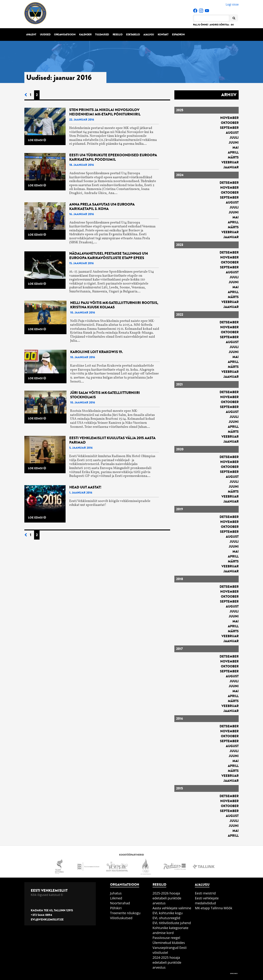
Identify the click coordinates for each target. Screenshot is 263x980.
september (229, 128)
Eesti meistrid (205, 893)
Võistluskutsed (121, 918)
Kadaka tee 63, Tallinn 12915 (52, 910)
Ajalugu (149, 35)
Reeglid (118, 35)
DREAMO (234, 973)
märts (233, 157)
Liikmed (116, 898)
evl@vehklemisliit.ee (47, 920)
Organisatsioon (65, 35)
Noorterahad (120, 903)
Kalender (85, 35)
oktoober (230, 123)
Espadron (178, 35)
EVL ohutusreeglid (166, 918)
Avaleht (31, 35)
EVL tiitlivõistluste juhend (172, 923)
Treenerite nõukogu (125, 913)
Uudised (45, 35)
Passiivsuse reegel (166, 938)
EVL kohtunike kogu (168, 913)
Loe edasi (37, 140)
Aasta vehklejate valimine (172, 908)
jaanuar (231, 167)
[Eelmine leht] (26, 95)
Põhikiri (116, 908)
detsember (229, 183)
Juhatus (116, 893)
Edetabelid (133, 35)
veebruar (230, 162)
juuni (234, 143)
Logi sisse (232, 4)
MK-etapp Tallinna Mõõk (214, 908)
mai (236, 147)
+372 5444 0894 (41, 915)
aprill (233, 152)
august (232, 133)
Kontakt (163, 35)
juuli (234, 138)
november (229, 118)
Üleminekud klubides (169, 943)
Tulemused (102, 35)
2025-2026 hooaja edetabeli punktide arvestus (167, 898)
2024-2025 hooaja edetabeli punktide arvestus (167, 962)
